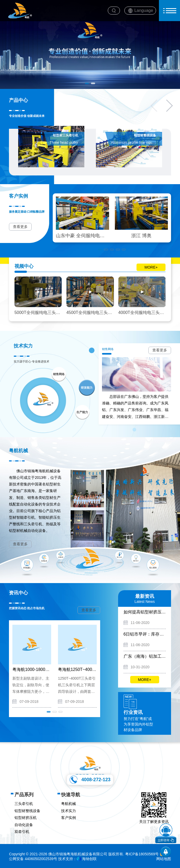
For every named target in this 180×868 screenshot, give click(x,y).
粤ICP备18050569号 (142, 854)
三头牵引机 (24, 804)
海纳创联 (89, 859)
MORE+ (151, 267)
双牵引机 (22, 832)
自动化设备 (24, 825)
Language (144, 10)
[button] (87, 83)
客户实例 (69, 818)
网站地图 (164, 859)
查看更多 (20, 227)
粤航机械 (69, 804)
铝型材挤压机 (26, 818)
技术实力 (69, 811)
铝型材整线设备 (27, 811)
